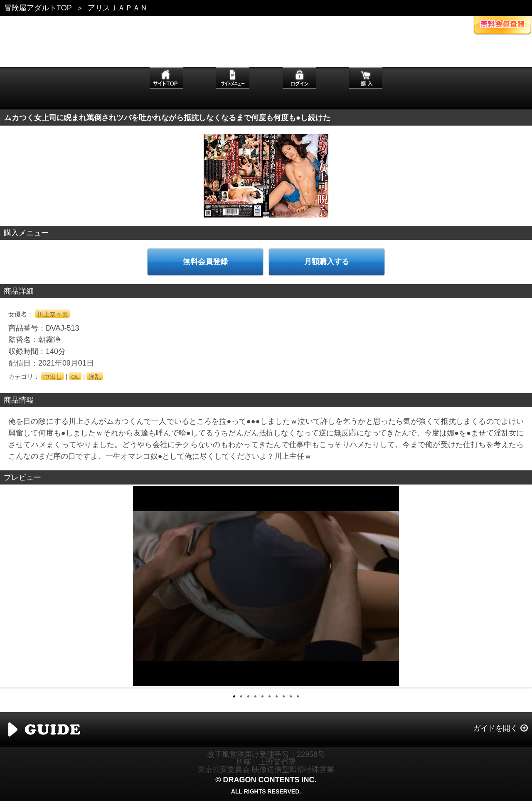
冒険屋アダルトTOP (38, 8)
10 (298, 696)
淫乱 (95, 377)
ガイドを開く (495, 728)
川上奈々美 (53, 314)
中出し (53, 377)
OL (75, 377)
